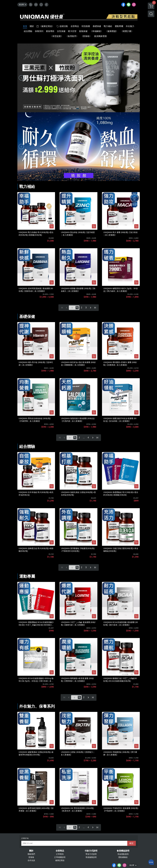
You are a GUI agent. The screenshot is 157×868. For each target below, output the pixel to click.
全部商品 (60, 851)
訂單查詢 (60, 854)
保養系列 (47, 706)
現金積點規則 (123, 854)
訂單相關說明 (60, 857)
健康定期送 (60, 860)
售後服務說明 (91, 857)
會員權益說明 (123, 851)
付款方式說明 (91, 851)
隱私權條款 (123, 857)
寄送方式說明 (91, 854)
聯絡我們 (31, 854)
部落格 (31, 857)
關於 (31, 851)
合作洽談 (31, 860)
